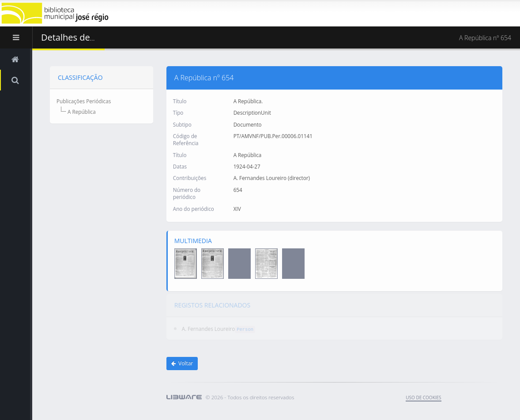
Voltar (182, 363)
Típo (178, 112)
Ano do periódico (194, 208)
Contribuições (190, 178)
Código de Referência (186, 139)
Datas (180, 166)
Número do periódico (187, 193)
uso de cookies (423, 397)
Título (180, 101)
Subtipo (182, 124)
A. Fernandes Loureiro (208, 326)
